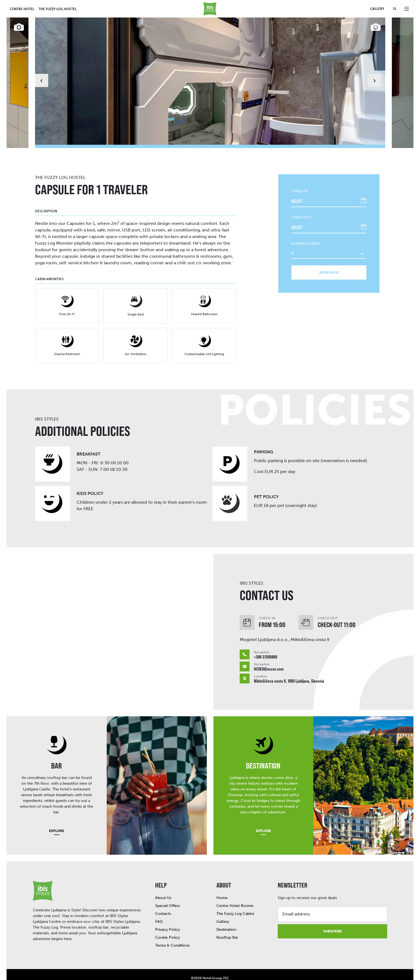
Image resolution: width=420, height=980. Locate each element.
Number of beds (306, 230)
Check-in (299, 177)
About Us (163, 884)
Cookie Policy (167, 924)
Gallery (377, 9)
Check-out (301, 204)
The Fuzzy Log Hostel (58, 9)
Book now (329, 259)
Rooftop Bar (227, 924)
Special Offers (167, 892)
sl (395, 9)
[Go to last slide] (42, 74)
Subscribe (333, 918)
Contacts (163, 900)
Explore (57, 817)
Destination (226, 916)
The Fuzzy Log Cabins (235, 900)
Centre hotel (22, 9)
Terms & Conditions (172, 932)
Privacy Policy (167, 916)
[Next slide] (374, 74)
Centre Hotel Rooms (235, 892)
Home (222, 884)
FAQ (159, 908)
